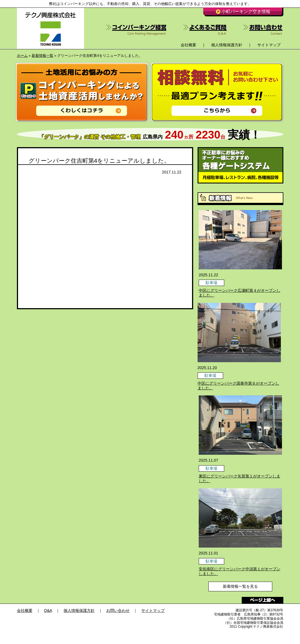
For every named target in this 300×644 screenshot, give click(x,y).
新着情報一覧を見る (240, 586)
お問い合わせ (118, 610)
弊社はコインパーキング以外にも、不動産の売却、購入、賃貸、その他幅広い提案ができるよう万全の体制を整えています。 (150, 4)
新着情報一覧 (42, 56)
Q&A (48, 610)
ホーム (22, 56)
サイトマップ (269, 45)
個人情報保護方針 (227, 45)
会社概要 (188, 45)
